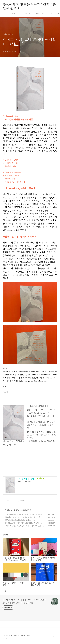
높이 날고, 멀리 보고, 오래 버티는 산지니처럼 (18, 603)
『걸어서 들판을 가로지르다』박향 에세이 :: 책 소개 (23, 526)
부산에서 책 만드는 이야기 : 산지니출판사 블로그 (29, 5)
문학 (16, 510)
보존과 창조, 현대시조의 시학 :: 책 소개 (19, 520)
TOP (55, 637)
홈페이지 (14, 13)
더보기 (5, 392)
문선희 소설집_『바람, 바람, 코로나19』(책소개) (22, 523)
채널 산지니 (41, 13)
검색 (50, 5)
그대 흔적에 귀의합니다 (27, 479)
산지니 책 (27, 13)
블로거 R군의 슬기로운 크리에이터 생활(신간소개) (23, 517)
